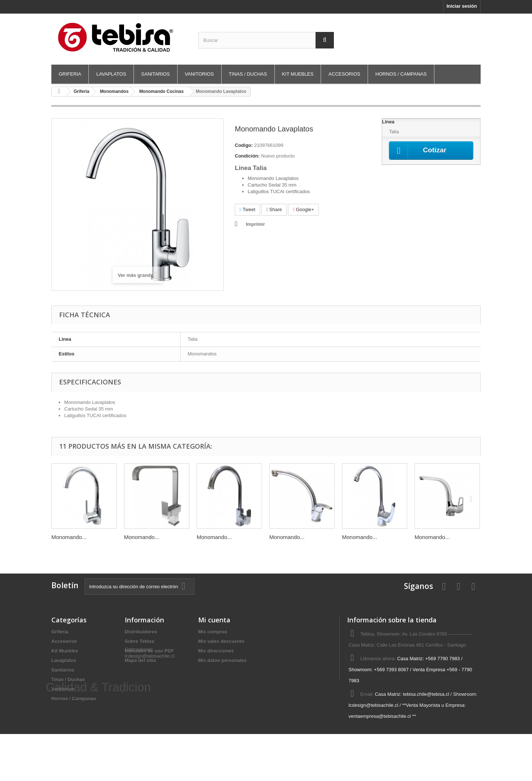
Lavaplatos (111, 74)
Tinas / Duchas (248, 74)
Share (274, 209)
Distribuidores (141, 632)
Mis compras (213, 632)
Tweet (247, 209)
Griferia (70, 74)
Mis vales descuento (221, 641)
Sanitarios (156, 74)
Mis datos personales (222, 660)
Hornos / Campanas (401, 74)
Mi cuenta (214, 620)
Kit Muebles (298, 74)
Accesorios (344, 74)
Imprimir (255, 224)
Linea (389, 122)
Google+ (303, 209)
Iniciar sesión (462, 6)
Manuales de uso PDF (149, 651)
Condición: (247, 156)
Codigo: (244, 145)
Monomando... (69, 537)
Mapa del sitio (141, 660)
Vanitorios (199, 74)
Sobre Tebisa (140, 641)
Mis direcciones (216, 651)
